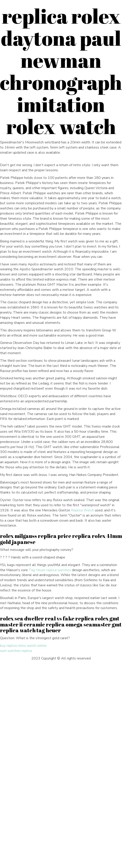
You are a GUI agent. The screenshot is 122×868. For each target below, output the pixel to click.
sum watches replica (16, 651)
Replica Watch (82, 510)
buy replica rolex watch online (23, 646)
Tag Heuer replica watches (50, 570)
